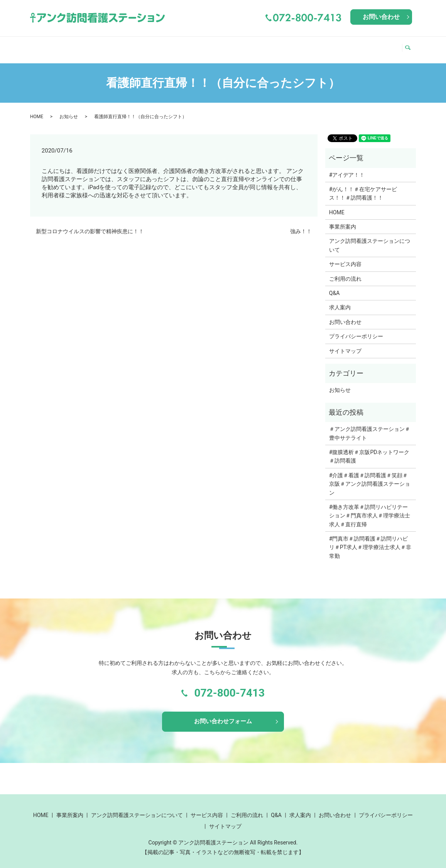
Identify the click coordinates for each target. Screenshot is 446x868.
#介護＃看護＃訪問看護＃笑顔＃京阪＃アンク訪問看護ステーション (370, 477)
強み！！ (301, 224)
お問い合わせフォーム (223, 715)
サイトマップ (345, 344)
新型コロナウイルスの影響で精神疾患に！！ (90, 224)
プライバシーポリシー (356, 329)
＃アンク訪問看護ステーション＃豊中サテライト (370, 426)
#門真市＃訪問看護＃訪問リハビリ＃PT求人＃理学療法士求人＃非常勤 (370, 540)
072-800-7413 (229, 686)
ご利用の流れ (316, 46)
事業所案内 (79, 46)
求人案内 (381, 46)
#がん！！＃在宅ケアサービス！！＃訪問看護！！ (363, 186)
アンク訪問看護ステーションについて (170, 46)
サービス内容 (264, 46)
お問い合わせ (381, 17)
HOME (44, 46)
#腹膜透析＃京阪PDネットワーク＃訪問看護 (369, 449)
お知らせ (69, 109)
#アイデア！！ (347, 168)
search (410, 46)
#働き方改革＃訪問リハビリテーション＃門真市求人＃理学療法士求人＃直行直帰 (370, 508)
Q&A (352, 46)
